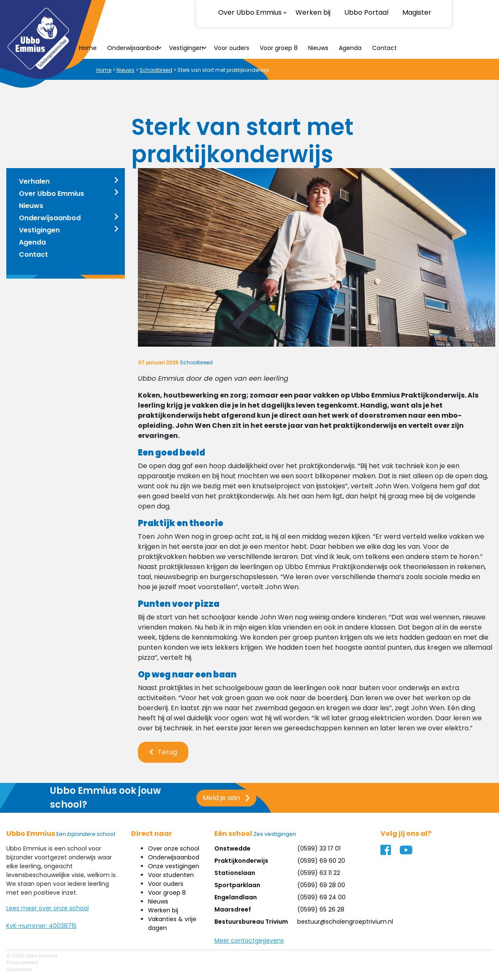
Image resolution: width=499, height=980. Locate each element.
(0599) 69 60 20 (321, 861)
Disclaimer (19, 969)
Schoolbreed (156, 70)
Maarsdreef (233, 909)
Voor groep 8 (279, 48)
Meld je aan (215, 798)
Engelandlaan (236, 897)
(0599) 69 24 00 (321, 897)
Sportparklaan (237, 885)
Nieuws (318, 48)
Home (88, 48)
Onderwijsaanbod (133, 48)
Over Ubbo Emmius (51, 194)
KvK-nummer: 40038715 (41, 926)
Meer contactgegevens (249, 940)
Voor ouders (232, 48)
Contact (384, 48)
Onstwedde (232, 848)
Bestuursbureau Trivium (251, 922)
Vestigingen (186, 48)
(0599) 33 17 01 (319, 848)
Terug (167, 752)
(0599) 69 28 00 (321, 885)
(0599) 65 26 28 (321, 909)
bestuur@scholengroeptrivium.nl (345, 922)
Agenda (350, 48)
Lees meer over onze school (48, 908)
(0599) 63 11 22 (319, 873)
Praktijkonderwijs (241, 861)
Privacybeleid (22, 962)
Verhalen (34, 181)
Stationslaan (235, 873)
